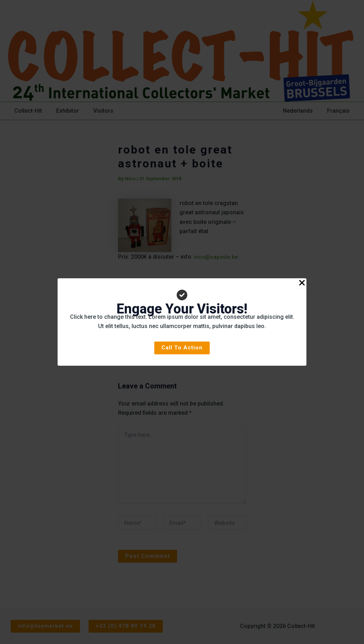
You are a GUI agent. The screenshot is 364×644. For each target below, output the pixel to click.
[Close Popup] (302, 283)
